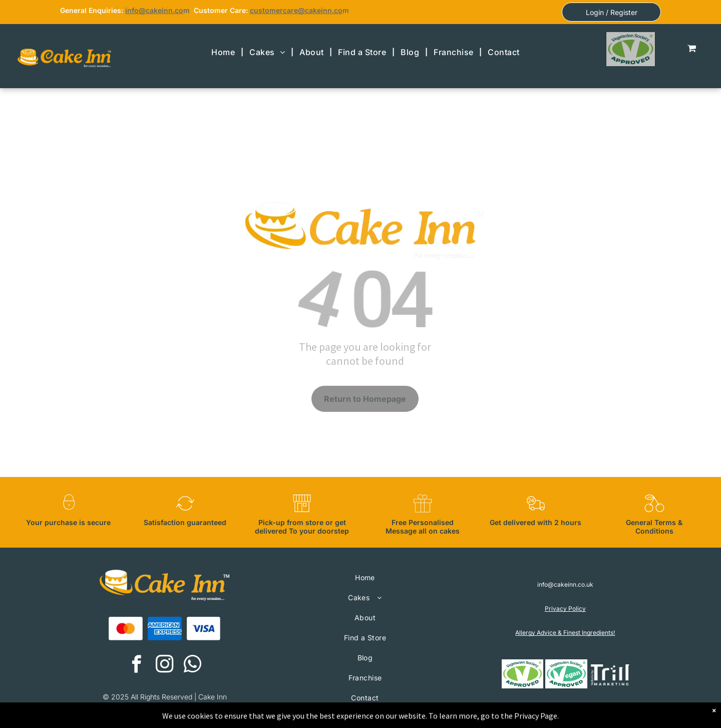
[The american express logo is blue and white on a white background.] (165, 629)
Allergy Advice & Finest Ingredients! (565, 633)
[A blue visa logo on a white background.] (204, 629)
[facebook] (136, 665)
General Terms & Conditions (654, 527)
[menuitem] (224, 52)
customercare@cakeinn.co (296, 10)
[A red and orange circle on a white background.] (126, 629)
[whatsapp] (193, 665)
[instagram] (164, 665)
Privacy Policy (565, 609)
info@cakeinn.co (154, 10)
